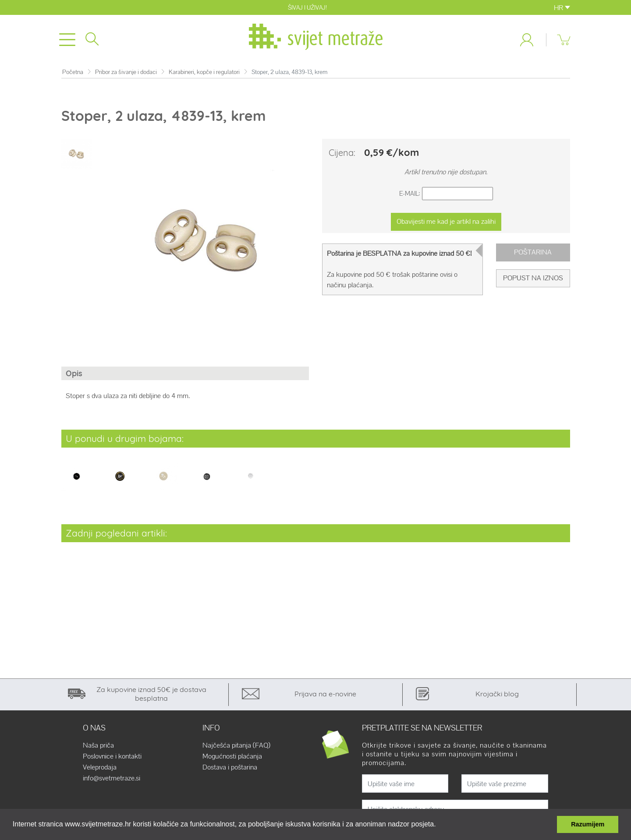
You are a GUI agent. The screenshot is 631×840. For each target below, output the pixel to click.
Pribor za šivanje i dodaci (126, 72)
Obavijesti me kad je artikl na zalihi (446, 221)
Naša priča (98, 745)
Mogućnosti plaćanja (232, 756)
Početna (73, 72)
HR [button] (562, 8)
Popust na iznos (533, 278)
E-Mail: (410, 193)
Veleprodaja (100, 767)
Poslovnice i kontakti (112, 756)
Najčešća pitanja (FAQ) (236, 745)
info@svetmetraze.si (112, 778)
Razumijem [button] (588, 824)
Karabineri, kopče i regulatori (204, 72)
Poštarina (533, 252)
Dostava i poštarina (230, 767)
